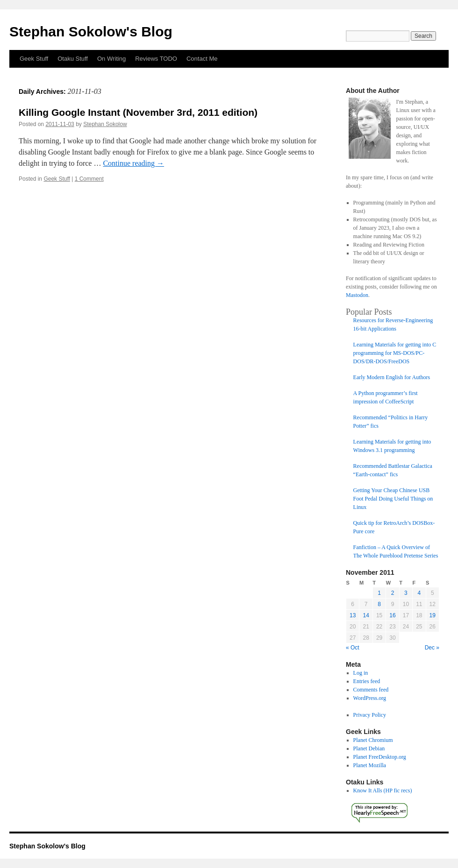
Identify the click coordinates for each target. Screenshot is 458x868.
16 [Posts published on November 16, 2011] (392, 615)
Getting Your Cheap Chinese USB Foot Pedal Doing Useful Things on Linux (393, 499)
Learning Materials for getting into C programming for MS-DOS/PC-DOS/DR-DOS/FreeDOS (395, 353)
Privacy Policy (370, 715)
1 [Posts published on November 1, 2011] (379, 593)
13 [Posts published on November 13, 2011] (353, 615)
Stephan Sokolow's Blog (91, 32)
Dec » (432, 648)
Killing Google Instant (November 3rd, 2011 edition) (138, 112)
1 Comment (89, 179)
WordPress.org (370, 698)
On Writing (111, 59)
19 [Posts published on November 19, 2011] (433, 615)
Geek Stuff (34, 59)
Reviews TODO (156, 59)
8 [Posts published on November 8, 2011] (379, 604)
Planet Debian (369, 748)
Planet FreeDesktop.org (380, 757)
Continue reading (133, 163)
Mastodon (357, 295)
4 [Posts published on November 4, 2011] (419, 593)
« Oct (353, 648)
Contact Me (202, 59)
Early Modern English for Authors (392, 377)
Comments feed (371, 690)
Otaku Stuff (73, 59)
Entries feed (367, 681)
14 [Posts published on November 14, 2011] (366, 615)
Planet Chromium (373, 740)
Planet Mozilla (370, 765)
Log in (361, 673)
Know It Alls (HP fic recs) (383, 790)
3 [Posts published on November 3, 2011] (406, 593)
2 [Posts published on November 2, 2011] (393, 593)
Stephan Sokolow (105, 124)
